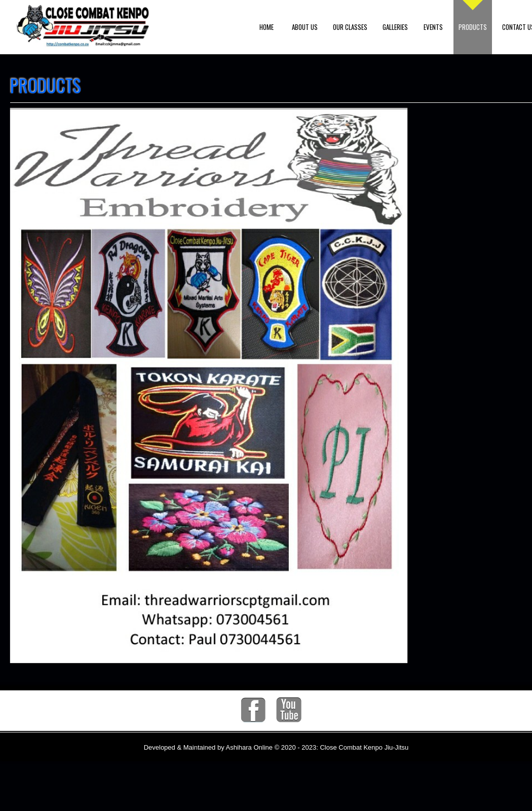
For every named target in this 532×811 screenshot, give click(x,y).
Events (433, 27)
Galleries (395, 27)
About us (305, 27)
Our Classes (350, 27)
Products (473, 27)
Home (267, 27)
